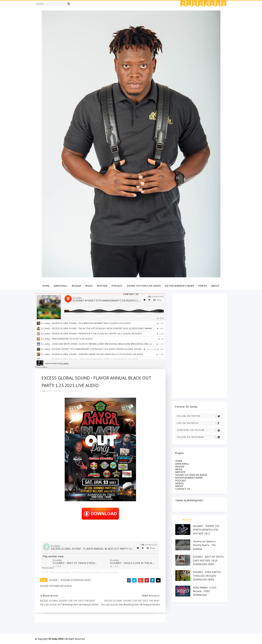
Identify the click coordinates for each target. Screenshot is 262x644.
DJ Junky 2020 (56, 639)
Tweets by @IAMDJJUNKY (189, 500)
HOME (49, 391)
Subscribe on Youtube (200, 430)
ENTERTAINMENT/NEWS (180, 286)
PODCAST (117, 286)
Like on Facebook (200, 423)
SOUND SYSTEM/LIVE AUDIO (144, 286)
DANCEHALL (61, 286)
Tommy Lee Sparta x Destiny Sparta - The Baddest (204, 545)
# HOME (53, 580)
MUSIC (89, 286)
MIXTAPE (102, 286)
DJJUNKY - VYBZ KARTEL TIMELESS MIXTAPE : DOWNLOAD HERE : (207, 576)
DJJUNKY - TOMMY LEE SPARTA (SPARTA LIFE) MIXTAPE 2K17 (206, 530)
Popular (187, 520)
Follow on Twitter (200, 416)
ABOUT (215, 286)
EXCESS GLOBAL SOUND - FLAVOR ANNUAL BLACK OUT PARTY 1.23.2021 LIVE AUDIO (84, 573)
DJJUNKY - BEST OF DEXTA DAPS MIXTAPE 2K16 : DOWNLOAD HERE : (208, 560)
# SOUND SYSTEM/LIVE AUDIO (76, 580)
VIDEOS (203, 286)
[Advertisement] (200, 345)
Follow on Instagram (200, 437)
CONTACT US (131, 294)
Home (46, 286)
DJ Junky (45, 573)
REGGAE (77, 286)
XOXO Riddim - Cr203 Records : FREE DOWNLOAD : (205, 591)
